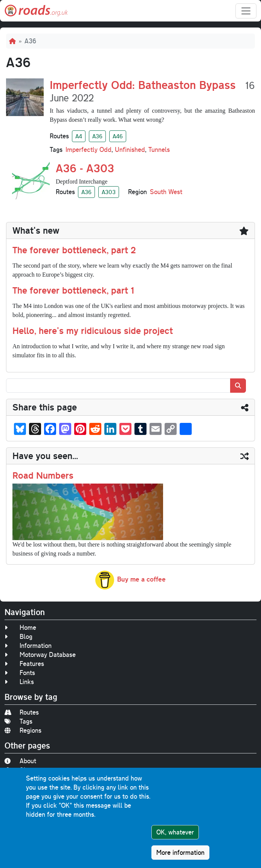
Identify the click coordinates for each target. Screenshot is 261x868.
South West (166, 192)
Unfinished (130, 149)
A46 (118, 136)
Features (24, 664)
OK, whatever (175, 834)
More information (180, 855)
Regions (23, 730)
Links (19, 682)
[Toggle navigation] (246, 11)
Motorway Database (40, 654)
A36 (97, 136)
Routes (22, 712)
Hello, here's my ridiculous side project (93, 330)
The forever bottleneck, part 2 (74, 250)
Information (28, 645)
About (20, 761)
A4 (79, 136)
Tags (18, 721)
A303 (109, 192)
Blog (18, 636)
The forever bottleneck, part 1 (73, 290)
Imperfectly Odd (89, 149)
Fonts (20, 673)
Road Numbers (43, 475)
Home (20, 627)
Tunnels (159, 149)
